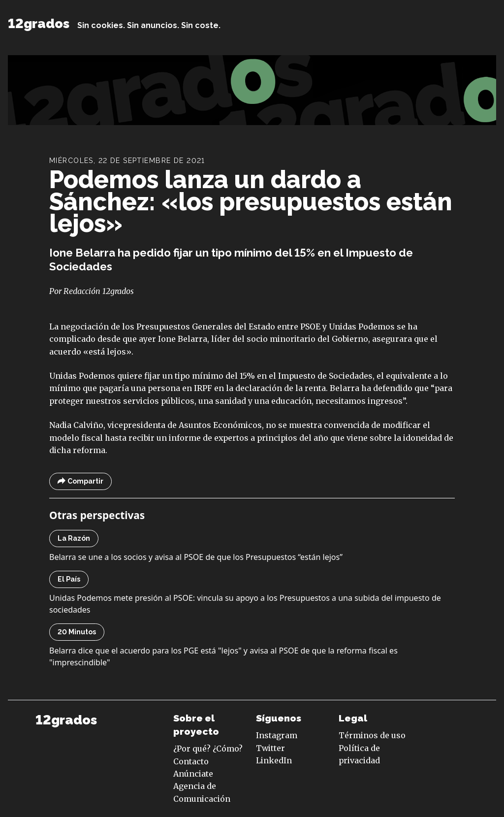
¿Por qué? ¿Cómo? (208, 749)
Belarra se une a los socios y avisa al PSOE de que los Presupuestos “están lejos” (196, 557)
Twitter (270, 748)
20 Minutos (77, 632)
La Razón (74, 538)
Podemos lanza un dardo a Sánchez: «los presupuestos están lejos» (251, 202)
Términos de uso (372, 735)
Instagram (277, 735)
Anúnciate (193, 774)
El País (69, 579)
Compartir (80, 481)
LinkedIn (274, 760)
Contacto (191, 761)
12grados (39, 23)
